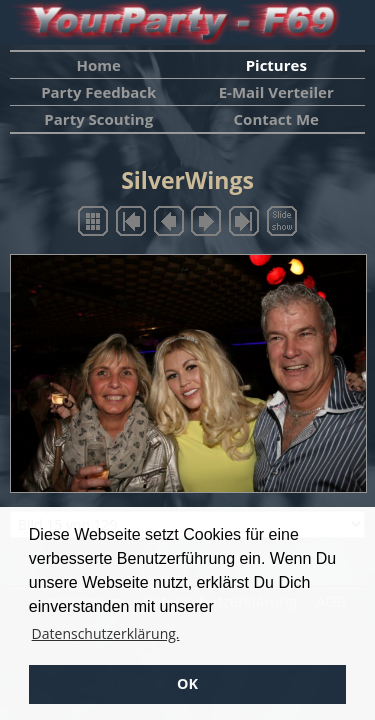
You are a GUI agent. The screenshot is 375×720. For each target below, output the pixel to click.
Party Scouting (98, 119)
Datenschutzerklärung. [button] (106, 633)
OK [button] (187, 683)
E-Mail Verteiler (276, 92)
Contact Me (276, 119)
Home (99, 65)
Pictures (276, 65)
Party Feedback (98, 92)
